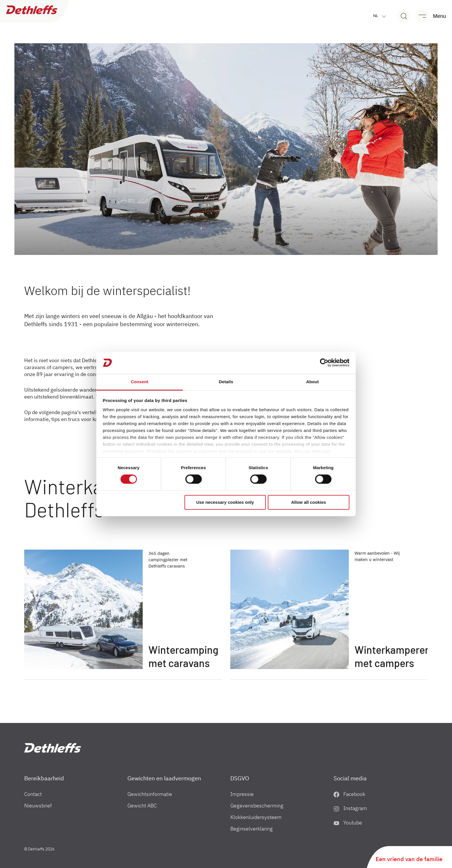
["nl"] (53, 748)
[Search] (403, 16)
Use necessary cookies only (225, 502)
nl (381, 16)
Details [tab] (226, 382)
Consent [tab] (140, 382)
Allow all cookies (309, 502)
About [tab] (312, 382)
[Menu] (428, 16)
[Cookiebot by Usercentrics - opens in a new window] (324, 363)
